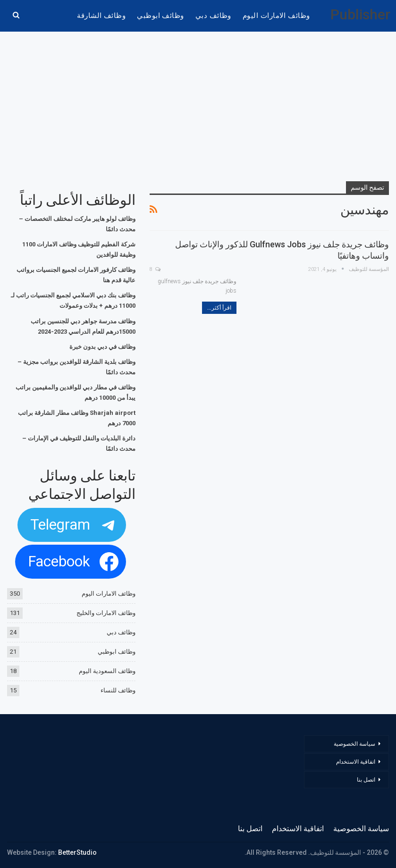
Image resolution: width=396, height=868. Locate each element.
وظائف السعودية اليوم (107, 671)
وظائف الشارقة (101, 16)
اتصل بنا (365, 780)
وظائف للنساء (118, 690)
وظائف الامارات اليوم (276, 16)
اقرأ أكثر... (219, 308)
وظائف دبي (213, 16)
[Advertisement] (198, 107)
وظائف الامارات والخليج (106, 613)
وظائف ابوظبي (160, 16)
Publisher (360, 14)
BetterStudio (77, 852)
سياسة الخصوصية (354, 744)
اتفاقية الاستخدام (356, 762)
